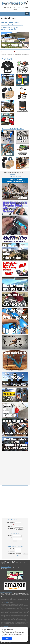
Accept (7, 638)
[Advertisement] (15, 470)
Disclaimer (6, 626)
